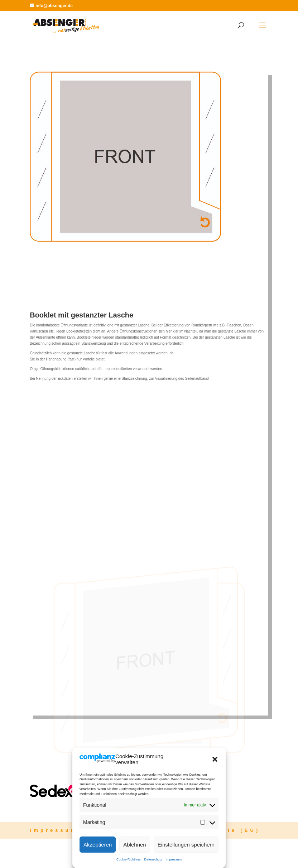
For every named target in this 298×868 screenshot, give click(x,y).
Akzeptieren (98, 845)
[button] (215, 759)
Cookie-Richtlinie (129, 859)
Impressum (174, 859)
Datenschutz (153, 859)
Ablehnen (134, 845)
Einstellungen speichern (186, 845)
